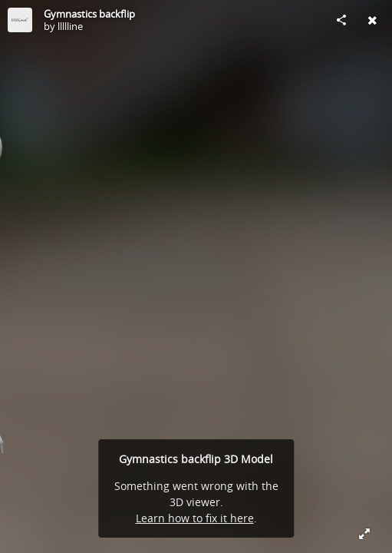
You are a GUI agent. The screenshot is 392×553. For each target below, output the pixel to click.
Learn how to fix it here (195, 518)
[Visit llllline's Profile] (20, 20)
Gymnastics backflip (89, 14)
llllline (70, 26)
